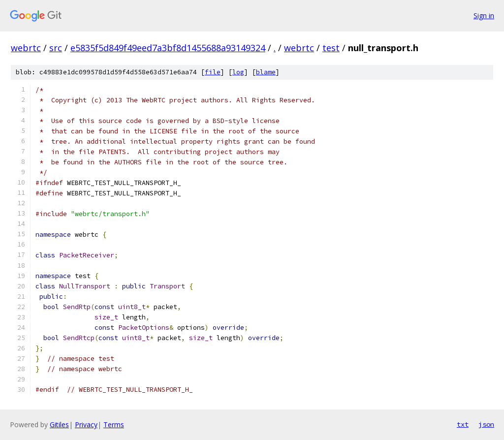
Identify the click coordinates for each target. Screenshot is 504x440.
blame (266, 72)
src (56, 48)
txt (463, 424)
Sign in (484, 16)
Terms (114, 424)
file (213, 72)
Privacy (86, 424)
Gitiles (59, 424)
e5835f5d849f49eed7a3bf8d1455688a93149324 (168, 48)
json (486, 424)
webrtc (26, 48)
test (331, 48)
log (238, 72)
